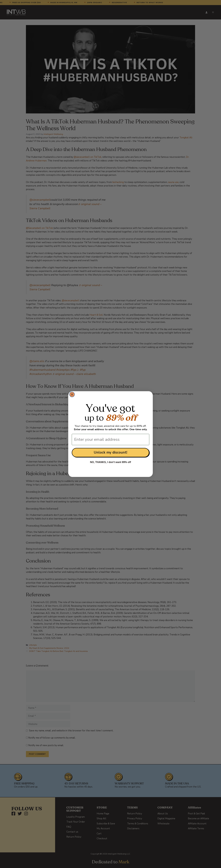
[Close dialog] (72, 394)
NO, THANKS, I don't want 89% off (111, 462)
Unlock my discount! (111, 452)
